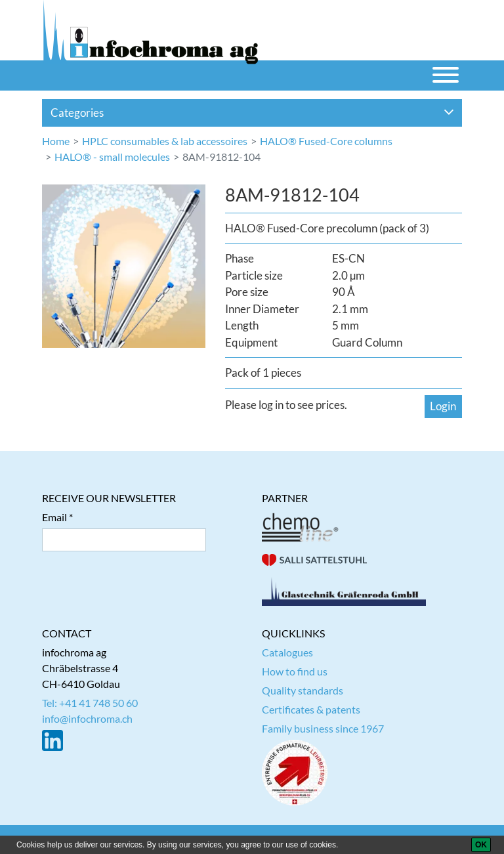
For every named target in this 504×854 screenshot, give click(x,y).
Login (443, 406)
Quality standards (303, 690)
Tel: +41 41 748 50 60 (90, 703)
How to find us (295, 671)
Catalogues (287, 652)
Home (56, 141)
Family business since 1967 (323, 728)
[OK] (481, 845)
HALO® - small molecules (112, 157)
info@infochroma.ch (87, 718)
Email (54, 517)
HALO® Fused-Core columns (326, 141)
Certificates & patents (311, 709)
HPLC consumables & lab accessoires (165, 141)
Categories (252, 113)
